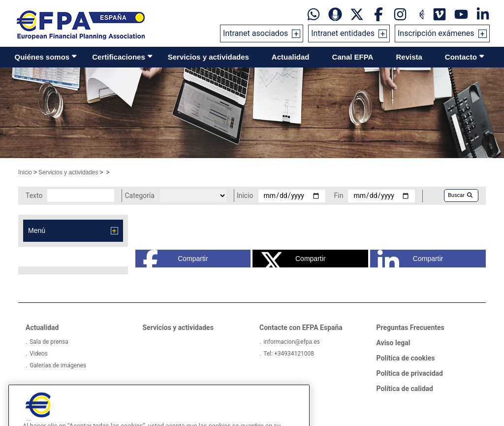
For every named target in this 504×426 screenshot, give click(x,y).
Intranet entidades (343, 33)
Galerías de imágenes (58, 365)
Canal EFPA (353, 57)
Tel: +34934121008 (289, 354)
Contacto (461, 57)
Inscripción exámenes (436, 33)
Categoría (139, 196)
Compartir (175, 259)
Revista (409, 57)
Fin (339, 196)
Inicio (25, 172)
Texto (34, 196)
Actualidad (291, 57)
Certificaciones (119, 57)
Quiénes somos (42, 57)
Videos (39, 354)
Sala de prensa (49, 342)
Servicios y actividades (208, 57)
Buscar (460, 195)
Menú (37, 230)
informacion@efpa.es (292, 342)
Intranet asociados (255, 33)
